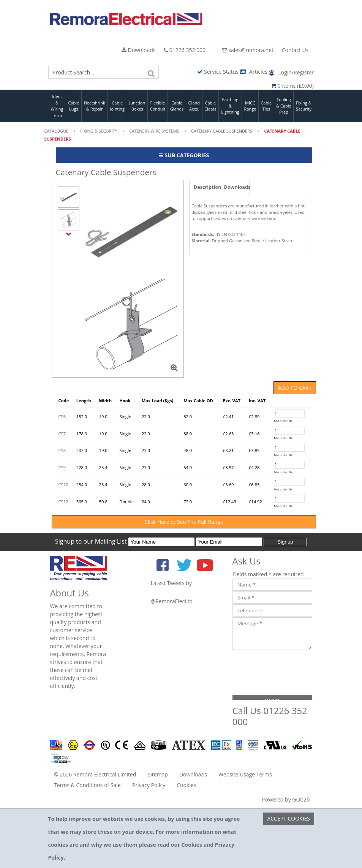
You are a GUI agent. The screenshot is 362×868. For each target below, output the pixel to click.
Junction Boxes (137, 106)
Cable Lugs (74, 106)
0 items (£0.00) (292, 86)
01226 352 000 (185, 50)
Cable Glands (177, 106)
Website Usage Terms (245, 774)
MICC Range (250, 106)
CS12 (63, 502)
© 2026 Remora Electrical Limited (95, 774)
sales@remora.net (248, 50)
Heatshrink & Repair (95, 106)
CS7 (62, 434)
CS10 (63, 485)
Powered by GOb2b (286, 799)
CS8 (62, 450)
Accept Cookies (288, 818)
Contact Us (295, 50)
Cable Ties (266, 106)
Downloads (139, 50)
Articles (254, 72)
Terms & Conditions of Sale (87, 785)
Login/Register (291, 72)
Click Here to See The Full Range (184, 522)
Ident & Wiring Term (57, 106)
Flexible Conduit (158, 106)
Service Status (218, 72)
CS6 (62, 417)
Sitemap (158, 774)
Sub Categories (184, 155)
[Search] (151, 72)
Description (207, 187)
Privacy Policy (149, 785)
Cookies (186, 785)
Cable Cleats (210, 106)
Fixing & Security (304, 106)
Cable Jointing (117, 106)
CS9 (62, 467)
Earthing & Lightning (230, 106)
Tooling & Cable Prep (284, 106)
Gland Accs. (194, 106)
